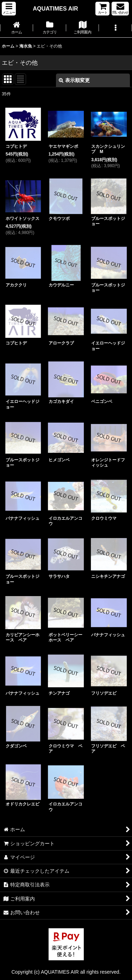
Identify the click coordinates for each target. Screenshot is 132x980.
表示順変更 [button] (74, 80)
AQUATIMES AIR (55, 8)
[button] (9, 9)
